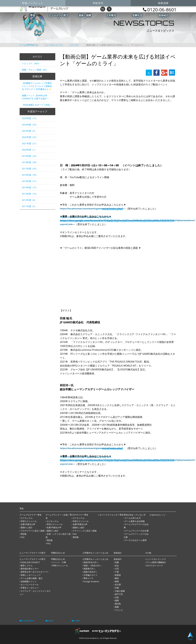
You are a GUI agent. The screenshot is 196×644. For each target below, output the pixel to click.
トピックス (74, 45)
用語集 (24, 534)
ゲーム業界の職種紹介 (156, 562)
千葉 (117, 572)
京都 (117, 588)
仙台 (117, 566)
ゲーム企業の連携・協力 (32, 578)
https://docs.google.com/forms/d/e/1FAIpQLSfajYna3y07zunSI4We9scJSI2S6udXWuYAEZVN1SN (117, 220)
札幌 (117, 562)
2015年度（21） (30, 181)
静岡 (117, 581)
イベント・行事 (59, 562)
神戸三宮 (119, 594)
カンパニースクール (30, 585)
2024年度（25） (30, 125)
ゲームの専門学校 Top (29, 45)
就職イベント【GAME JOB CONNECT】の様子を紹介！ (35, 97)
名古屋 (118, 585)
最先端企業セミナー (30, 569)
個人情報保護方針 (27, 621)
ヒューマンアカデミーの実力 (33, 559)
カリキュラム (27, 518)
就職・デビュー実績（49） (35, 70)
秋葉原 (118, 575)
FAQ (23, 537)
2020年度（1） (29, 150)
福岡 (117, 600)
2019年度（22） (30, 156)
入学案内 (111, 16)
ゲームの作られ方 (133, 518)
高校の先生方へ (90, 572)
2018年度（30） (30, 162)
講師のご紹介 (27, 527)
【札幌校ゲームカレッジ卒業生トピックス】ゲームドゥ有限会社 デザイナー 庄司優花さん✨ (37, 86)
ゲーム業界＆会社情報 (135, 521)
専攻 (33, 16)
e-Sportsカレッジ (158, 515)
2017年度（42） (30, 169)
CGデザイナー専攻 (80, 515)
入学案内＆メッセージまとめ (95, 559)
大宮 (117, 569)
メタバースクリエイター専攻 (111, 515)
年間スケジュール (60, 566)
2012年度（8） (29, 200)
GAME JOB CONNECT (30, 562)
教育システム (27, 566)
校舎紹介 (163, 16)
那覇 (117, 607)
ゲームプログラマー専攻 (31, 515)
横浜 (117, 578)
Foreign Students (91, 581)
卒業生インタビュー (30, 588)
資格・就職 (85, 16)
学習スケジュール (29, 521)
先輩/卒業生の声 (28, 524)
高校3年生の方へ (91, 562)
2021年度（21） (30, 143)
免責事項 (50, 621)
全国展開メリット (29, 581)
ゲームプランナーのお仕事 (137, 531)
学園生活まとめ (58, 559)
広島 (117, 597)
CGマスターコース (155, 566)
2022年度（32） (30, 137)
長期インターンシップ (31, 575)
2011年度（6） (29, 206)
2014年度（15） (30, 187)
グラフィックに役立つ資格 (85, 531)
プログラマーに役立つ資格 (33, 531)
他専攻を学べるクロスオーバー (35, 572)
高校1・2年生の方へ (93, 566)
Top (190, 636)
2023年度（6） (29, 131)
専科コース (88, 578)
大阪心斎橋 (120, 591)
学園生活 (137, 16)
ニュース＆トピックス (54, 45)
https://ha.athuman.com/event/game (91, 209)
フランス (119, 610)
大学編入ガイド (90, 575)
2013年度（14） (30, 194)
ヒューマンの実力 (59, 16)
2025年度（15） (30, 118)
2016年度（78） (30, 175)
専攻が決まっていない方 (135, 515)
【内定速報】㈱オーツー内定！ (37, 105)
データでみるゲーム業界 (136, 540)
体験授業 (163, 3)
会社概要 (76, 621)
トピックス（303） (31, 63)
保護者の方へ (89, 569)
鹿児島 (118, 604)
